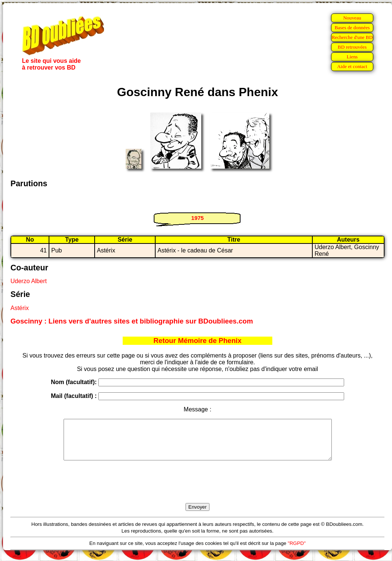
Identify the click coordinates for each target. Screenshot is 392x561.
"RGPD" (297, 551)
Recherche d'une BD (352, 37)
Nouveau (352, 18)
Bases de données (352, 27)
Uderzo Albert (29, 281)
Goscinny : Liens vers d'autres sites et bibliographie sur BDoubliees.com (132, 321)
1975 (197, 218)
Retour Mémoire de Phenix (197, 341)
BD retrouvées (352, 47)
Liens (352, 57)
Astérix (20, 308)
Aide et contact (352, 66)
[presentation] (197, 490)
